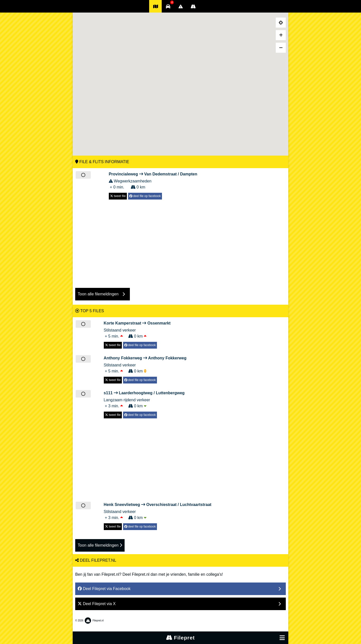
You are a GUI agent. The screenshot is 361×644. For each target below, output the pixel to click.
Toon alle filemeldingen (100, 545)
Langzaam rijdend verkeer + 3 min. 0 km (144, 399)
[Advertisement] (180, 241)
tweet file (118, 196)
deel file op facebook (145, 196)
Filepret (180, 638)
